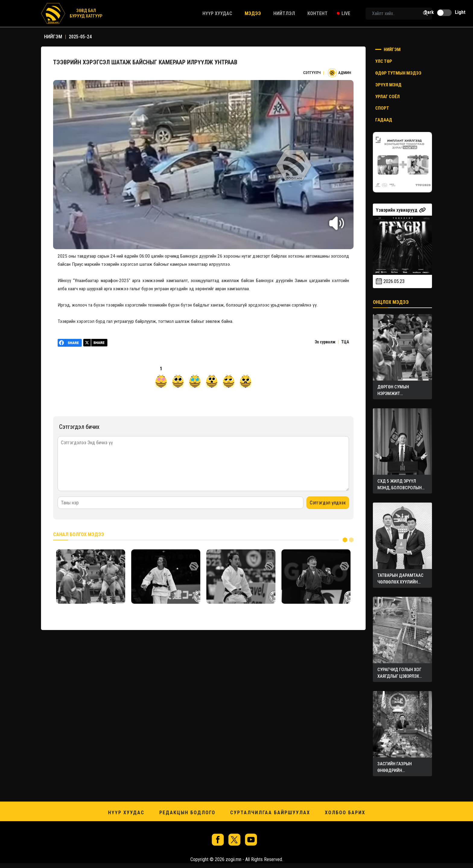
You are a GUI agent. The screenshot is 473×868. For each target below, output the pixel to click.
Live (346, 13)
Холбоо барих (345, 813)
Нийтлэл (284, 13)
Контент (317, 13)
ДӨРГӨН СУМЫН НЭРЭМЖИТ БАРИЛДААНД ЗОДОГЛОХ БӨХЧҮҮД (398, 391)
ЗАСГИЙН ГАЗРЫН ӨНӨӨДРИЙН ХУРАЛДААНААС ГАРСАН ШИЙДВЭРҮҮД (401, 767)
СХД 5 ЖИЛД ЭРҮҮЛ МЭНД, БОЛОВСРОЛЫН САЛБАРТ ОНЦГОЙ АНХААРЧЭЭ (400, 485)
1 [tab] (345, 540)
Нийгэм (388, 50)
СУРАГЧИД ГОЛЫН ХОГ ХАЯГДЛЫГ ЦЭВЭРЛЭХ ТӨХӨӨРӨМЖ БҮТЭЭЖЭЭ (401, 673)
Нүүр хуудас (217, 13)
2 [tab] (351, 540)
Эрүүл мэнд (388, 85)
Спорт (382, 108)
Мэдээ (253, 13)
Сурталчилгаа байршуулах (270, 813)
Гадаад (384, 120)
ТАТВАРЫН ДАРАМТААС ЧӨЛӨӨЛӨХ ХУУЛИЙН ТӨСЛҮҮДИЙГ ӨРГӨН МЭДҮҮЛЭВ (400, 579)
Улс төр (384, 61)
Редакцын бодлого (187, 813)
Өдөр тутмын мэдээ (398, 73)
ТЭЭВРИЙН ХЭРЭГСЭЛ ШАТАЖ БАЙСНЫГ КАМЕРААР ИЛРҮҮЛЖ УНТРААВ (146, 62)
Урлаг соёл (387, 97)
